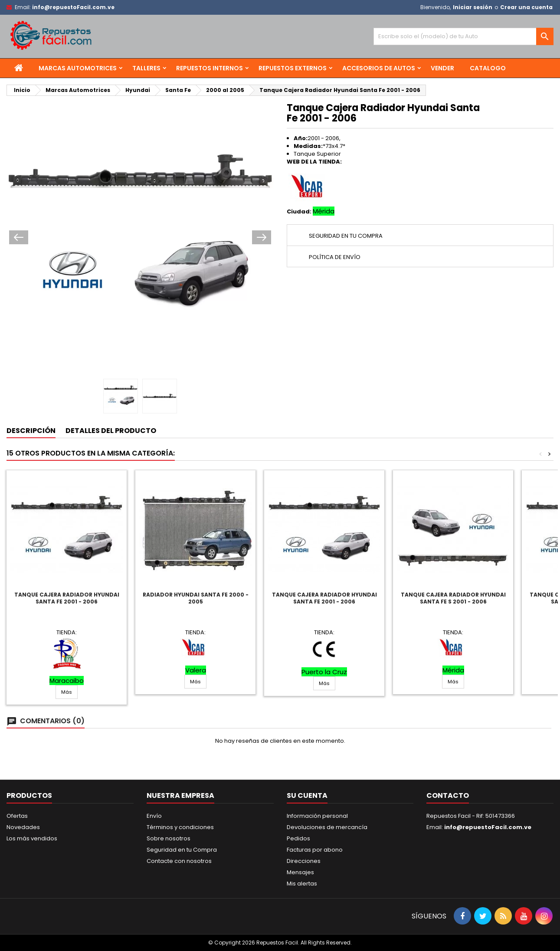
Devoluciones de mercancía (327, 827)
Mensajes (300, 872)
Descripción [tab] (31, 431)
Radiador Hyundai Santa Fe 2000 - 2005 (196, 598)
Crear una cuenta (526, 7)
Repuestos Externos (293, 68)
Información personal (317, 816)
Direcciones (304, 861)
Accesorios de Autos (379, 68)
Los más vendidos (32, 838)
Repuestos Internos (210, 68)
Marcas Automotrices (78, 68)
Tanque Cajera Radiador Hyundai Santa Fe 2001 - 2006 (67, 598)
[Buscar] (463, 36)
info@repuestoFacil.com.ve (73, 7)
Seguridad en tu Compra (182, 850)
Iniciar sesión (473, 7)
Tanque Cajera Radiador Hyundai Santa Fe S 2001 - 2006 (453, 598)
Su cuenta (307, 795)
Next (262, 237)
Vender (442, 68)
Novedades (23, 827)
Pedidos (298, 838)
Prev (19, 237)
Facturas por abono (315, 850)
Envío (154, 816)
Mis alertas (302, 884)
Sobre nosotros (169, 838)
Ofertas (17, 816)
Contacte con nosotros (179, 861)
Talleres (146, 68)
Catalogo (488, 68)
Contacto (448, 795)
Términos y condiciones (180, 827)
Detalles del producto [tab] (111, 431)
